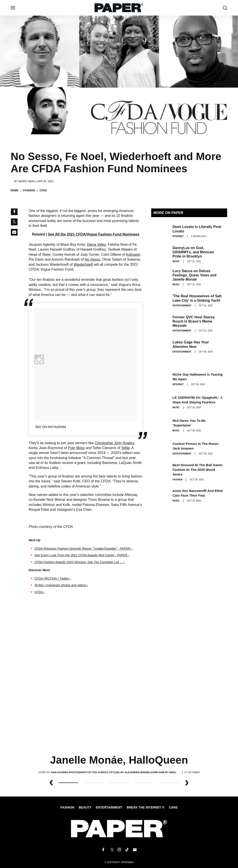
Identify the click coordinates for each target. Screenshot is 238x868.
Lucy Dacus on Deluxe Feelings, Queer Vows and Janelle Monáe (194, 275)
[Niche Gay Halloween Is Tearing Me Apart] (160, 379)
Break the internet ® (146, 807)
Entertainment (182, 306)
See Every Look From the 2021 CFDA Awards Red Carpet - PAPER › (82, 555)
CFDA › (40, 592)
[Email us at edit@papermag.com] (135, 850)
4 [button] (170, 783)
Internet (178, 236)
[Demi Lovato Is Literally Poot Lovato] (160, 231)
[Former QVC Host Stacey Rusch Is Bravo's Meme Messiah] (160, 324)
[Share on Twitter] (14, 222)
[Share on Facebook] (14, 212)
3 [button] (144, 783)
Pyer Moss (76, 448)
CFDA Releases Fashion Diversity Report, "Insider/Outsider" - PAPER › (83, 549)
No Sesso (92, 259)
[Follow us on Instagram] (119, 850)
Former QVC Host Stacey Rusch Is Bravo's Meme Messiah (194, 321)
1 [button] (94, 783)
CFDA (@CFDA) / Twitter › (53, 579)
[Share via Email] (14, 232)
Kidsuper (133, 255)
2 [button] (119, 783)
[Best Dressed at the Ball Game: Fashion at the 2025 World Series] (160, 472)
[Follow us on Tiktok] (127, 850)
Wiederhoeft (83, 265)
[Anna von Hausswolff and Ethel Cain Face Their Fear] (160, 495)
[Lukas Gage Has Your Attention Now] (160, 347)
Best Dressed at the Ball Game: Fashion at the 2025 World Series (198, 470)
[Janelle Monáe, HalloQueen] (119, 678)
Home (14, 190)
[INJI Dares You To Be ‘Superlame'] (160, 425)
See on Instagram (51, 427)
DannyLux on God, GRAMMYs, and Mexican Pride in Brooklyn (193, 252)
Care (173, 807)
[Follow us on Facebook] (103, 850)
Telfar (125, 448)
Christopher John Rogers (114, 443)
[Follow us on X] (111, 850)
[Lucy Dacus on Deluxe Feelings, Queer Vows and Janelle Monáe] (160, 277)
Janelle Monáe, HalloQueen (119, 760)
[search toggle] (225, 8)
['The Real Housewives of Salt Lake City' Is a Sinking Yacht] (160, 301)
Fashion (29, 190)
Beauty (85, 807)
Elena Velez (96, 245)
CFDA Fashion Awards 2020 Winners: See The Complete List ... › (79, 562)
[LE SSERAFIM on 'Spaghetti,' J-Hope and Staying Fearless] (160, 402)
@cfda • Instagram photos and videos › (61, 585)
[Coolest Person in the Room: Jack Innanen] (160, 448)
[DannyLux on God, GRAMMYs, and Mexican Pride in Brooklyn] (160, 254)
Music (176, 261)
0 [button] (68, 783)
